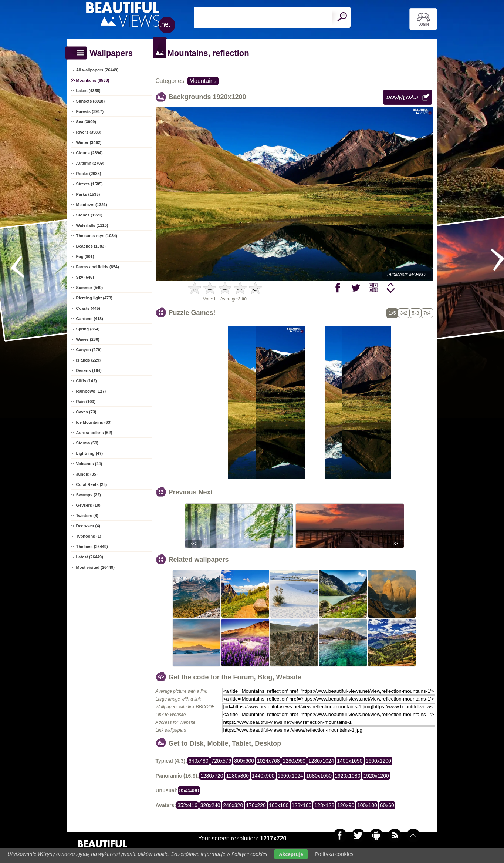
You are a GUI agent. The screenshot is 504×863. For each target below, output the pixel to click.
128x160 (302, 805)
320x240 (210, 805)
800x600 (244, 761)
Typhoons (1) (89, 536)
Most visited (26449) (96, 567)
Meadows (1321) (92, 205)
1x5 (392, 313)
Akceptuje (291, 854)
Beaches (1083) (91, 246)
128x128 (324, 805)
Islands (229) (89, 360)
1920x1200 (376, 776)
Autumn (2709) (90, 163)
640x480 (199, 761)
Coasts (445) (88, 308)
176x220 (256, 805)
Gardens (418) (90, 319)
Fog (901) (85, 256)
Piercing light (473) (94, 298)
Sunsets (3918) (91, 101)
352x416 (187, 805)
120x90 (346, 805)
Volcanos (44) (89, 464)
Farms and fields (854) (98, 267)
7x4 (427, 313)
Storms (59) (87, 443)
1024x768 (268, 761)
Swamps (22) (89, 495)
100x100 (367, 805)
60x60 (387, 805)
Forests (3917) (90, 111)
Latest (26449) (90, 557)
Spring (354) (88, 329)
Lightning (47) (90, 453)
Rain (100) (86, 402)
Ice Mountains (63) (94, 422)
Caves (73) (86, 412)
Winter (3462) (89, 142)
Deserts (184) (89, 370)
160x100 (279, 805)
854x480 (189, 790)
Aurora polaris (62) (94, 433)
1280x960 (294, 761)
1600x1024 (290, 776)
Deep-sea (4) (88, 526)
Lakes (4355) (88, 91)
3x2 (404, 313)
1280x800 (238, 776)
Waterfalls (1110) (92, 225)
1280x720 (212, 776)
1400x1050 (350, 761)
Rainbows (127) (91, 391)
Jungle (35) (87, 474)
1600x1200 (378, 761)
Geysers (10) (88, 505)
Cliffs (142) (87, 381)
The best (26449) (92, 547)
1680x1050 (319, 776)
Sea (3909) (86, 122)
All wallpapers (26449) (97, 70)
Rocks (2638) (89, 174)
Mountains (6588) (93, 80)
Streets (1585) (89, 184)
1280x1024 (321, 761)
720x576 (221, 761)
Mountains (203, 81)
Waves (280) (88, 339)
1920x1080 (347, 776)
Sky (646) (85, 277)
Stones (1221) (89, 215)
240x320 (233, 805)
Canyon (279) (89, 350)
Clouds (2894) (89, 153)
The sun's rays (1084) (97, 236)
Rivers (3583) (89, 132)
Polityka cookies (334, 854)
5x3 (415, 313)
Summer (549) (90, 288)
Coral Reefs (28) (92, 484)
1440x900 (263, 776)
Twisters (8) (87, 516)
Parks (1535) (88, 194)
